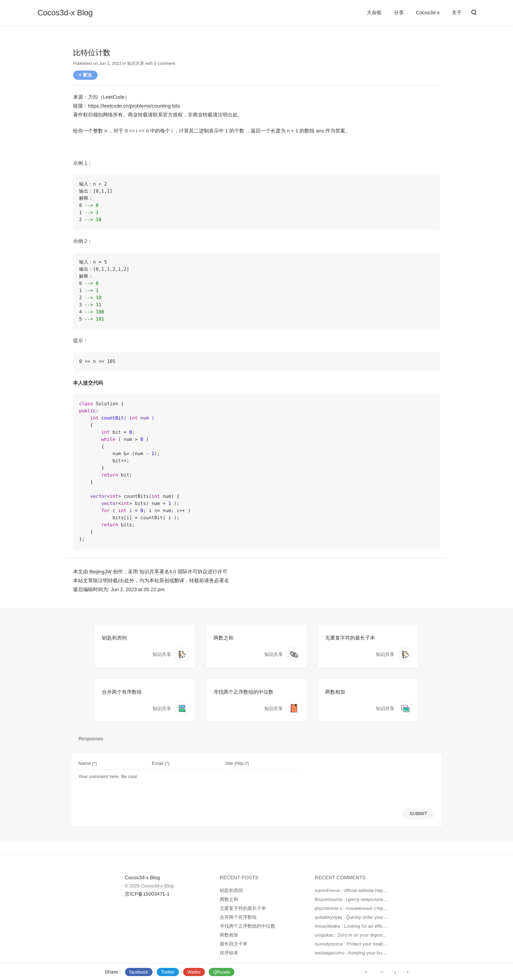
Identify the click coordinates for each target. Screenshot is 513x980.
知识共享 (135, 63)
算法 (87, 75)
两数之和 (223, 638)
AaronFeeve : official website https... (352, 890)
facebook (139, 972)
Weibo (194, 972)
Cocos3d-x (428, 12)
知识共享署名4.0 (158, 572)
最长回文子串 (234, 944)
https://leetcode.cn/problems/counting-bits (134, 106)
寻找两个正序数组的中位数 (243, 692)
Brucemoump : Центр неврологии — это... (359, 899)
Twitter (168, 972)
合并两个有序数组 (122, 692)
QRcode (222, 972)
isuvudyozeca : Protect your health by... (355, 944)
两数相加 (335, 692)
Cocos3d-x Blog (65, 13)
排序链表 (229, 953)
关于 (457, 12)
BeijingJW (100, 572)
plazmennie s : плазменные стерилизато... (359, 908)
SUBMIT (418, 814)
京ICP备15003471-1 (147, 894)
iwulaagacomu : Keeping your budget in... (357, 953)
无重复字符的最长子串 (350, 638)
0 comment (164, 63)
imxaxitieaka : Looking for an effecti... (353, 926)
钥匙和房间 (114, 638)
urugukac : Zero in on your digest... (350, 935)
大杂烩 (374, 12)
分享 (399, 12)
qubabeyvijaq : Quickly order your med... (356, 917)
